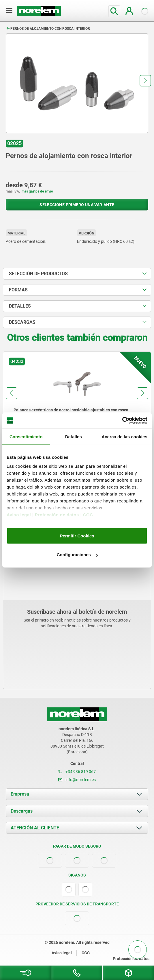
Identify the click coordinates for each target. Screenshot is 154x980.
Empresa (20, 794)
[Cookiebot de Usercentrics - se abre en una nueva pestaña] (122, 421)
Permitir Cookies (77, 536)
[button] (145, 81)
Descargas (22, 811)
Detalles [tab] (74, 436)
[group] (77, 405)
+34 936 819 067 (77, 772)
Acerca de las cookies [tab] (124, 436)
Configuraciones (77, 555)
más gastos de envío (37, 191)
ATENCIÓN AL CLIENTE (35, 828)
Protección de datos (57, 515)
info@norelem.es (77, 780)
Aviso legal (19, 515)
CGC (88, 515)
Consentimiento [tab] (26, 436)
